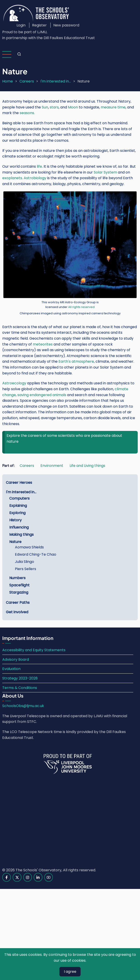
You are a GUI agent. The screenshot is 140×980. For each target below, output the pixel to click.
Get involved (17, 612)
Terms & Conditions (20, 688)
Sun (45, 107)
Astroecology (14, 383)
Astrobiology (35, 178)
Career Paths (18, 603)
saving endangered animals (42, 395)
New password (66, 25)
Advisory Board (16, 659)
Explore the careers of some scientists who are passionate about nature (64, 438)
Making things (21, 535)
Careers (27, 81)
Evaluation (11, 669)
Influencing (19, 527)
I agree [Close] (70, 972)
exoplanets (12, 178)
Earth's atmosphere (76, 361)
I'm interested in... (56, 81)
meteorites (43, 344)
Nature (15, 542)
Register (39, 25)
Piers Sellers (26, 569)
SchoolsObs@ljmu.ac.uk (23, 706)
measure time (113, 107)
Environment (52, 466)
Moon (73, 107)
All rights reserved (81, 307)
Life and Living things (87, 466)
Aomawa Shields (29, 547)
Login (21, 25)
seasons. (27, 113)
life (39, 166)
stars (54, 107)
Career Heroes (19, 483)
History (15, 520)
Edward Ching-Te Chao (36, 554)
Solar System (105, 172)
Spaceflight (19, 585)
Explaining (18, 506)
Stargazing (19, 592)
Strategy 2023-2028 (20, 678)
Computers (19, 498)
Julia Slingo (24, 562)
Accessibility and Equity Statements (34, 650)
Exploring (17, 513)
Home (8, 81)
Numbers (17, 578)
